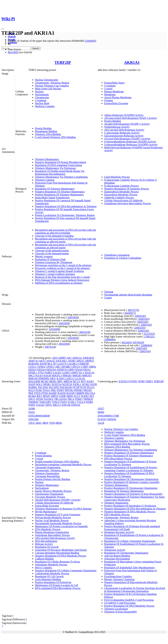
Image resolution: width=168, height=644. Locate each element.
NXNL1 (77, 384)
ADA (55, 358)
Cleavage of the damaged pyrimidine (54, 236)
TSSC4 (56, 402)
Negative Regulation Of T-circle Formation (58, 515)
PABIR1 (33, 387)
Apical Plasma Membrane (118, 97)
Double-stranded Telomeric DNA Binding (57, 462)
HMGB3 (77, 375)
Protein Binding (43, 128)
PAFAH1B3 (66, 387)
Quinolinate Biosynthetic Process (52, 535)
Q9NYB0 (33, 419)
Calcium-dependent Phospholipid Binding (57, 553)
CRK (57, 367)
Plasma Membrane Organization (52, 532)
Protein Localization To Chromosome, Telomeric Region (65, 215)
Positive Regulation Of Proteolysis (53, 582)
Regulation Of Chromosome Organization (126, 553)
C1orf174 (61, 364)
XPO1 (49, 405)
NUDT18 (67, 384)
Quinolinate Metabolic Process (51, 565)
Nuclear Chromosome (47, 80)
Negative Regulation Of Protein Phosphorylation (61, 162)
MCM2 (45, 381)
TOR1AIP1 (45, 402)
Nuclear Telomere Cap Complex (52, 86)
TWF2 (63, 402)
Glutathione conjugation (117, 255)
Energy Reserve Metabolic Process (53, 491)
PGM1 (39, 390)
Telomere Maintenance (47, 159)
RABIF (53, 393)
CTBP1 (84, 367)
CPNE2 (41, 367)
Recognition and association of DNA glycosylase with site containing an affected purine (66, 240)
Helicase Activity (44, 544)
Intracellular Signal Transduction (52, 198)
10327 (101, 409)
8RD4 (59, 423)
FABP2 (48, 373)
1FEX (31, 423)
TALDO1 (48, 399)
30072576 (133, 310)
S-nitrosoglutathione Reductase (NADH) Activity (130, 142)
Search (12, 37)
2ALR (101, 423)
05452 (32, 412)
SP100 (40, 399)
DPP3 (71, 370)
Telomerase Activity (115, 550)
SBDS (70, 396)
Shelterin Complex (45, 106)
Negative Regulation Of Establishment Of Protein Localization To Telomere (130, 463)
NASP (32, 384)
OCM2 (85, 384)
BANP (43, 364)
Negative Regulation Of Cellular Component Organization (66, 570)
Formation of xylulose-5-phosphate (123, 258)
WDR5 (89, 402)
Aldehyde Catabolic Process (119, 198)
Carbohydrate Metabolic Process (52, 573)
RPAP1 (47, 396)
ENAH (79, 370)
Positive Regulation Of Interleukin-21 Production (130, 506)
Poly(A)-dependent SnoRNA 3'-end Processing (129, 600)
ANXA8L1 (62, 361)
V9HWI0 (111, 419)
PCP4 (83, 387)
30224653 (127, 342)
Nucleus (39, 92)
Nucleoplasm (42, 94)
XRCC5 (57, 405)
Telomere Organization (47, 473)
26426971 (130, 313)
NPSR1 (47, 384)
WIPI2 (32, 405)
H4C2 (31, 375)
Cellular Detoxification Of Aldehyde (123, 200)
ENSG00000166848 (39, 416)
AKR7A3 (33, 361)
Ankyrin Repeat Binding (117, 556)
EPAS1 (87, 370)
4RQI (45, 423)
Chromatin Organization (48, 467)
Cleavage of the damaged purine (52, 251)
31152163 (149, 334)
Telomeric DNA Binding (48, 134)
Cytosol (108, 89)
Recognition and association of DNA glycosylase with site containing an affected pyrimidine (66, 231)
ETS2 (41, 373)
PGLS (32, 390)
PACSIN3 (54, 387)
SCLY (77, 396)
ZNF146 (66, 405)
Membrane (110, 94)
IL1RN (60, 378)
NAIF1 (90, 381)
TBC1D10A (60, 399)
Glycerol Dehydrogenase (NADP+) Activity (127, 139)
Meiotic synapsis (44, 256)
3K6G (38, 423)
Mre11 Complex (44, 568)
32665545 (140, 316)
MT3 (83, 381)
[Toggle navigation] (3, 29)
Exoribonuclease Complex (118, 576)
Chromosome (42, 97)
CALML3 (72, 364)
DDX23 (33, 370)
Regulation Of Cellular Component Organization (130, 541)
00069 (101, 412)
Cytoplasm (41, 100)
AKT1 (42, 361)
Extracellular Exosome (116, 103)
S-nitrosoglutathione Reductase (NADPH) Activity (131, 145)
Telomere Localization (116, 609)
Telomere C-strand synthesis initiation (55, 274)
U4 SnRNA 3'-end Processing (120, 603)
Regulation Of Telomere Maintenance (55, 189)
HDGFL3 (57, 375)
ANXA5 (51, 361)
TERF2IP (63, 62)
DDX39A (51, 370)
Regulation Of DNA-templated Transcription (59, 165)
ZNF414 (76, 405)
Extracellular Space (114, 83)
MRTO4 (68, 381)
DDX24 (42, 370)
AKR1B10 (88, 358)
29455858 (73, 317)
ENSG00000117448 (108, 416)
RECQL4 (90, 393)
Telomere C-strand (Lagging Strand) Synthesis (59, 271)
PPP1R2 (69, 390)
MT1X (76, 381)
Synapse (109, 100)
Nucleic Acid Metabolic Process (52, 520)
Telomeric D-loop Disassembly (121, 612)
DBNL (93, 367)
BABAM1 (34, 364)
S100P (62, 396)
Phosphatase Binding (46, 131)
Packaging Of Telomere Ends (50, 259)
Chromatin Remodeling (47, 476)
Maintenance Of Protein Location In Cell (57, 585)
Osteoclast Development (117, 559)
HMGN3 (87, 375)
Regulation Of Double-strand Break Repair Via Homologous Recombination (60, 172)
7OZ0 (52, 423)
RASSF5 (71, 393)
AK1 (69, 358)
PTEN (37, 393)
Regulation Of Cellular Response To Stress (58, 562)
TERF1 (149, 381)
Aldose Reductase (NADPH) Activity (124, 115)
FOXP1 (133, 381)
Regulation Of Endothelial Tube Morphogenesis (129, 568)
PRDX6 (88, 390)
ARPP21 (89, 361)
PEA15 (91, 387)
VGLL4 (81, 402)
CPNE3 (50, 367)
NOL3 (39, 384)
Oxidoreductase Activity (117, 127)
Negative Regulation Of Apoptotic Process (127, 189)
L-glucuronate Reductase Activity (122, 133)
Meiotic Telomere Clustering (119, 579)
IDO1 (53, 378)
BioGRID (13, 52)
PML (53, 390)
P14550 (102, 419)
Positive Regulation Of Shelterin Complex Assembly (132, 482)
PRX (31, 393)
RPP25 (55, 396)
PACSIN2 (43, 387)
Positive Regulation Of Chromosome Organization (131, 488)
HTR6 (141, 381)
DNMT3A (63, 370)
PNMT (60, 390)
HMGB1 (67, 375)
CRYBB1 (66, 367)
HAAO (39, 375)
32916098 (54, 329)
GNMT (74, 373)
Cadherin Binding (44, 559)
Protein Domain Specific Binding (52, 479)
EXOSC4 (124, 381)
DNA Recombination (46, 541)
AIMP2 (62, 358)
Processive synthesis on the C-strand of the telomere (62, 268)
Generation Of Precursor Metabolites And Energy (61, 550)
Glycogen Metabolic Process (50, 497)
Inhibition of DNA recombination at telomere (59, 283)
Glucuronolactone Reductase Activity (124, 136)
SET (92, 396)
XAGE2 (40, 405)
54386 (32, 409)
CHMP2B (84, 364)
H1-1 (81, 373)
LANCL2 (69, 378)
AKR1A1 (132, 62)
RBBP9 (80, 393)
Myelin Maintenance (46, 512)
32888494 (109, 340)
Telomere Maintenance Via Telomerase (55, 168)
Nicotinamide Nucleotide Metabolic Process (58, 523)
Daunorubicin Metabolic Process (121, 192)
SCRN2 (85, 396)
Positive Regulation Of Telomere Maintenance (59, 195)
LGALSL (80, 378)
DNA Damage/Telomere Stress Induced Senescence (62, 280)
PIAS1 (47, 390)
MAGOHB (34, 381)
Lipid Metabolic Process (117, 177)
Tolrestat (109, 292)
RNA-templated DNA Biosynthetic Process (58, 588)
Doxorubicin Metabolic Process (121, 195)
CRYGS (76, 367)
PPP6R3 (78, 390)
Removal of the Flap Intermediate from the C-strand (62, 277)
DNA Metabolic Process (48, 529)
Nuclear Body (42, 103)
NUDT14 (56, 384)
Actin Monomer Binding (48, 579)
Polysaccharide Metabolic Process (53, 517)
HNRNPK (44, 378)
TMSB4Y (34, 402)
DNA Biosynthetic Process (118, 459)
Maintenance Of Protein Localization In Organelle (61, 526)
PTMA (45, 393)
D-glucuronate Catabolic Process (121, 186)
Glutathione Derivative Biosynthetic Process (128, 203)
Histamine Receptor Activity (119, 532)
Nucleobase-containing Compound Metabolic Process (63, 464)
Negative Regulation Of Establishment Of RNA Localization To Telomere (129, 475)
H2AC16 (90, 373)
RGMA (32, 396)
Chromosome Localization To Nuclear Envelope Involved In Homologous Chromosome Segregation (135, 590)
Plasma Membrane (114, 92)
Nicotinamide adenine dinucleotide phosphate (128, 295)
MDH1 (53, 381)
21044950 (90, 41)
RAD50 (62, 393)
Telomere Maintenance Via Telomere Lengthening (61, 177)
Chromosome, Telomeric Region (52, 83)
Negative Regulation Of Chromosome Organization (131, 479)
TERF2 (79, 399)
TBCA (71, 399)
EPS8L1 (33, 373)
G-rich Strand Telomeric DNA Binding (55, 137)
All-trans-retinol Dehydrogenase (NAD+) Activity (131, 118)
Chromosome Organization (49, 494)
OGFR (93, 384)
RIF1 (39, 396)
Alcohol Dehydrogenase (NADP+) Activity (127, 124)
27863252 (149, 337)
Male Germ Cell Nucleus (48, 89)
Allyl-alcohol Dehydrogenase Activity (124, 130)
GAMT (66, 373)
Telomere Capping (45, 180)
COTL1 (32, 367)
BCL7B (52, 364)
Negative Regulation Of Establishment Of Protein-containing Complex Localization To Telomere (131, 469)
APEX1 (80, 361)
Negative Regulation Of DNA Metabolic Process (61, 556)
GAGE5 (57, 373)
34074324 (50, 347)
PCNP (76, 387)
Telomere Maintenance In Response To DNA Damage (63, 509)
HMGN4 (33, 378)
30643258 (84, 332)
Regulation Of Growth (47, 547)
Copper (108, 298)
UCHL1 (72, 402)
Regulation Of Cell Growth (49, 576)
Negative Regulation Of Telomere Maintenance (60, 192)
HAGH (47, 375)
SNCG (32, 399)
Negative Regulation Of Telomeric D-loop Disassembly (133, 494)
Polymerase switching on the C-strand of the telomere (63, 265)
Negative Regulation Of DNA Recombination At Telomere (66, 206)
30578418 (138, 342)
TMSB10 (88, 399)
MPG (60, 381)
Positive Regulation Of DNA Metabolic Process (129, 606)
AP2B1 (72, 361)
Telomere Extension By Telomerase (54, 262)
